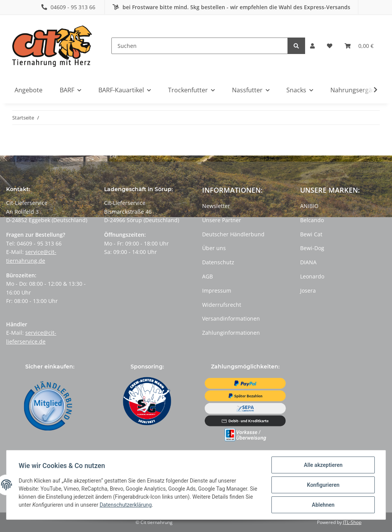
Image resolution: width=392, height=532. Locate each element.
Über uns (214, 248)
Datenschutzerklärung (126, 505)
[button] (312, 46)
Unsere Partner (222, 220)
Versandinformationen (231, 318)
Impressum (217, 291)
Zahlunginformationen (231, 333)
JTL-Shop (352, 522)
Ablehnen (323, 505)
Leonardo (312, 276)
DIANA (308, 262)
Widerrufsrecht (222, 305)
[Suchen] (200, 46)
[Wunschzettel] (330, 46)
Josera (308, 291)
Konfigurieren (323, 485)
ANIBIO (309, 206)
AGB (207, 276)
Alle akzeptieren (323, 465)
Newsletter (216, 206)
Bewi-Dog (312, 248)
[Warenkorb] (359, 46)
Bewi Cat (311, 234)
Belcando (312, 220)
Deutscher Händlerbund (233, 234)
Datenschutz (218, 262)
